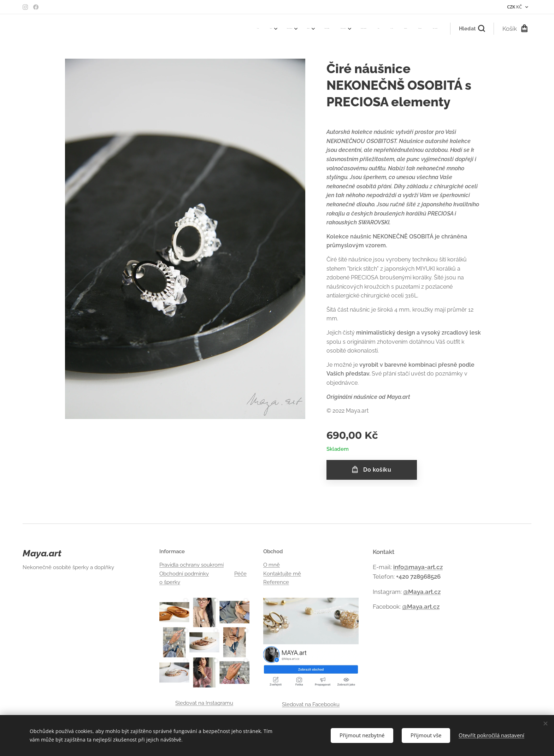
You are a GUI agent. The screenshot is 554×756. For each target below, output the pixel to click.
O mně (272, 565)
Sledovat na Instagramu (204, 703)
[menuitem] (301, 29)
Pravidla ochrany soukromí (191, 565)
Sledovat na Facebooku (311, 704)
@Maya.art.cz (422, 591)
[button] (472, 29)
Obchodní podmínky (184, 573)
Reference (276, 582)
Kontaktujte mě (282, 573)
